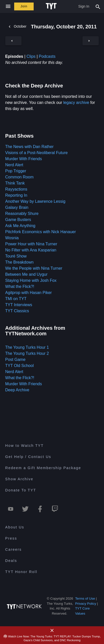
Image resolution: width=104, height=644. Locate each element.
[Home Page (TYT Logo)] (52, 6)
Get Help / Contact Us (28, 457)
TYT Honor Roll (21, 572)
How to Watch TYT (25, 446)
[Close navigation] (8, 6)
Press (11, 538)
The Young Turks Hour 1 (27, 347)
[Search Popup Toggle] (98, 6)
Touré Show (16, 256)
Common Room (19, 177)
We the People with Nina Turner (34, 268)
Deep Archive (17, 390)
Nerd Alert (14, 165)
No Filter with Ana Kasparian (31, 250)
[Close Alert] (52, 631)
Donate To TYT (21, 490)
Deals (11, 561)
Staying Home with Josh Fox (31, 280)
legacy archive (76, 103)
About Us (15, 527)
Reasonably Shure (22, 214)
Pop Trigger (16, 171)
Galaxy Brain (17, 207)
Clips (31, 56)
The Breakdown (19, 262)
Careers (14, 549)
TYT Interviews (19, 305)
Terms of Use (85, 599)
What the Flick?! (20, 287)
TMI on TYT (16, 299)
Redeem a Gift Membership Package (43, 468)
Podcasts (47, 56)
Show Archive (19, 479)
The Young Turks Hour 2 (27, 353)
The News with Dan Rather (29, 147)
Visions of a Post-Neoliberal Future (37, 153)
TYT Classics (17, 311)
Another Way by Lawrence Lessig (35, 201)
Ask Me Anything (20, 226)
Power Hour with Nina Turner (31, 244)
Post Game (15, 360)
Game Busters (18, 220)
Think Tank (15, 183)
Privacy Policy (86, 604)
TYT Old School (20, 366)
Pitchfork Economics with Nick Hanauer (41, 232)
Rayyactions (16, 189)
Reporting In (16, 195)
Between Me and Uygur (26, 274)
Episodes (14, 56)
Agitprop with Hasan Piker (29, 293)
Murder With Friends (24, 159)
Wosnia (12, 238)
